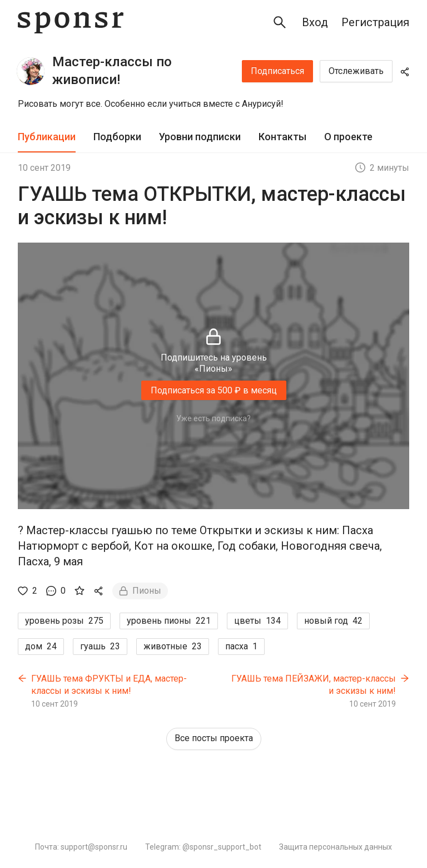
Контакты (282, 137)
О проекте (348, 137)
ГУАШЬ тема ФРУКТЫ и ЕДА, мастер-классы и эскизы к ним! (109, 685)
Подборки (117, 137)
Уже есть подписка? (213, 418)
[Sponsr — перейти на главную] (71, 23)
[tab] (47, 137)
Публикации (47, 137)
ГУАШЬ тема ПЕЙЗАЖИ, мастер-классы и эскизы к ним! (314, 685)
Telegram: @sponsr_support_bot (203, 847)
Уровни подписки (200, 137)
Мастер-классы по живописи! (112, 71)
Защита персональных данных (336, 847)
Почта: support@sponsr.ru (81, 847)
